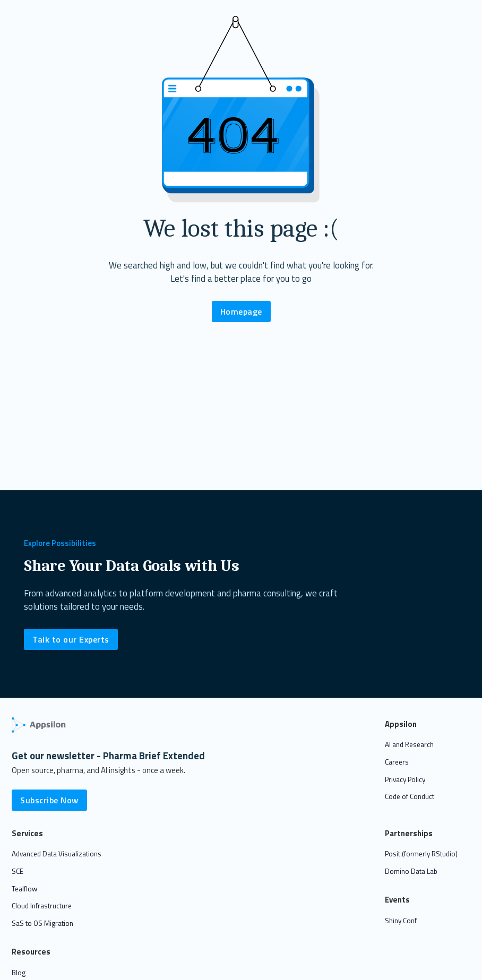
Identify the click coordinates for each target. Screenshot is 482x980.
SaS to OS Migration (42, 923)
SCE (18, 871)
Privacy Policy (405, 779)
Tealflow (24, 889)
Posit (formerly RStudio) (421, 854)
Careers (397, 762)
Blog (19, 973)
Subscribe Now (49, 800)
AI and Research (409, 744)
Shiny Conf (401, 921)
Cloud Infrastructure (42, 906)
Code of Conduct (410, 796)
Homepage (241, 311)
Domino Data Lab (411, 871)
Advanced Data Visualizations (57, 854)
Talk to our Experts (71, 639)
